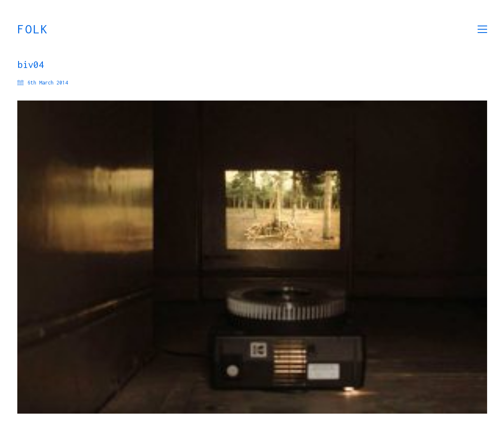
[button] (482, 29)
